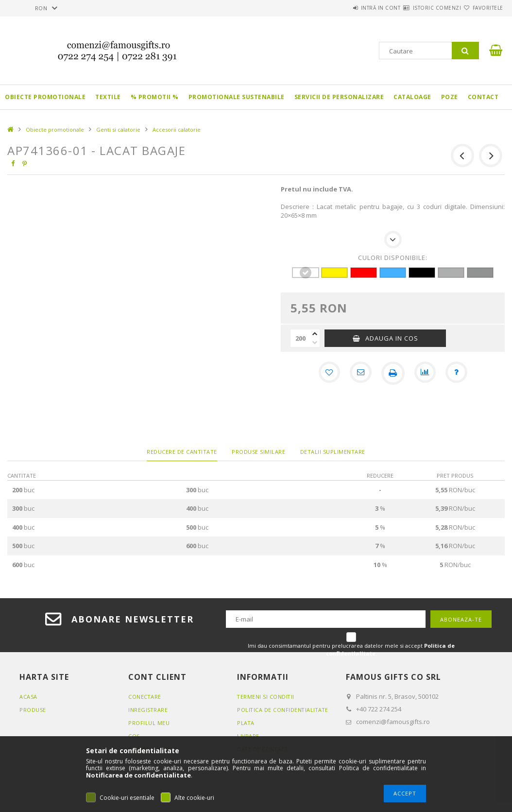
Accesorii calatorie (177, 130)
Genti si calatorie (118, 130)
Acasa (28, 697)
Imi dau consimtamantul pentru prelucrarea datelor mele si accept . (351, 649)
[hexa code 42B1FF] (393, 273)
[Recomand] (360, 373)
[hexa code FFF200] (334, 273)
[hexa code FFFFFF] (305, 273)
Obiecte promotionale (45, 97)
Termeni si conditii (266, 697)
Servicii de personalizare (339, 97)
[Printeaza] (393, 373)
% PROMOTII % (155, 97)
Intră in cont (352, 8)
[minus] (315, 343)
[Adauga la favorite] (327, 373)
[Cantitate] (300, 338)
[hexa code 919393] (480, 273)
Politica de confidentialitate (284, 710)
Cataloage (412, 97)
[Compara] (426, 373)
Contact (483, 97)
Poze (450, 97)
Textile (108, 97)
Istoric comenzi (420, 8)
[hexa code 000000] (422, 273)
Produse (33, 710)
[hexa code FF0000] (364, 273)
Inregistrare (148, 710)
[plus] (315, 334)
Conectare (145, 697)
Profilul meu (149, 723)
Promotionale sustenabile (237, 97)
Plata (246, 723)
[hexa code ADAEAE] (451, 273)
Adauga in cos (392, 338)
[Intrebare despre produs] (459, 373)
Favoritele (482, 8)
